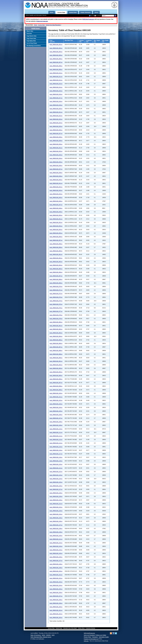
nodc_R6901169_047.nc (56, 205)
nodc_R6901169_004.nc (56, 52)
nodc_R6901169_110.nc (56, 429)
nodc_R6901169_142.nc (56, 543)
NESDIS (48, 635)
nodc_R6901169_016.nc (56, 94)
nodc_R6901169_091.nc (56, 361)
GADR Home (35, 28)
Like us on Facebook (89, 635)
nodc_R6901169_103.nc (56, 404)
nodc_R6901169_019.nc (56, 105)
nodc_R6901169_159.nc (56, 603)
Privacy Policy (88, 637)
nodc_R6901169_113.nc (56, 440)
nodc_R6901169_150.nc (56, 571)
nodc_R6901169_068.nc (56, 279)
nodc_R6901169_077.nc (56, 311)
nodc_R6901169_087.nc (56, 347)
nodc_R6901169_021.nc (56, 112)
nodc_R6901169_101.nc (56, 397)
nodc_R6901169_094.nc (56, 372)
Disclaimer (95, 637)
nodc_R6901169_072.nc (56, 294)
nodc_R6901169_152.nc (56, 578)
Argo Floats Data (31, 38)
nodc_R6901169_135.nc (56, 518)
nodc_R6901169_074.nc (56, 301)
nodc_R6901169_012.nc (56, 80)
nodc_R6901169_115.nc (56, 447)
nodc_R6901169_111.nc (56, 432)
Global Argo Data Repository (53, 25)
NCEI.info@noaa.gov (89, 633)
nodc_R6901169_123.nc (56, 475)
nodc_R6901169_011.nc (56, 77)
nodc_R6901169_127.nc (56, 489)
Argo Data (31, 41)
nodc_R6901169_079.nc (56, 319)
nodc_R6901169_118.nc (56, 457)
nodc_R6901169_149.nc (56, 568)
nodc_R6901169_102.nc (56, 400)
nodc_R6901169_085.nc (56, 340)
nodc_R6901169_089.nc (56, 354)
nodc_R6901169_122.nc (56, 472)
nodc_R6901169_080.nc (56, 322)
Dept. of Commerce (36, 635)
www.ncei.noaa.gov (42, 21)
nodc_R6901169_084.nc (56, 336)
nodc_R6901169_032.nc (56, 151)
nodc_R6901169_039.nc (56, 176)
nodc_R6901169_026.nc (56, 130)
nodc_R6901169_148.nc (56, 564)
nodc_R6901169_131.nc (56, 504)
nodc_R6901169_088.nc (56, 351)
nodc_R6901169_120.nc (56, 464)
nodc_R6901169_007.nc (56, 62)
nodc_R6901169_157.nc (56, 596)
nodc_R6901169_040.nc (56, 180)
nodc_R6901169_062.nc (56, 258)
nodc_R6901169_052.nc (56, 223)
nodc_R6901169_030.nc (56, 144)
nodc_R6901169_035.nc (56, 162)
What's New (30, 31)
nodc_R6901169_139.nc (56, 532)
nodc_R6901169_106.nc (56, 415)
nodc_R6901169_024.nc (56, 123)
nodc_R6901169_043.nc (56, 190)
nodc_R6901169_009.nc (56, 70)
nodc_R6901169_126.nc (56, 486)
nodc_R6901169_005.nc (56, 55)
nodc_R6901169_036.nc (56, 166)
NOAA (44, 635)
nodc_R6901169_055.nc (56, 233)
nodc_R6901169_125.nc (56, 482)
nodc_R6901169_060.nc (56, 251)
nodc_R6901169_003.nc (56, 48)
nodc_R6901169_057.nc (56, 240)
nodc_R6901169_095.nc (56, 376)
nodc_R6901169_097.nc (56, 383)
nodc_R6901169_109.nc (56, 425)
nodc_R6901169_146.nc (56, 557)
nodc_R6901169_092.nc (56, 365)
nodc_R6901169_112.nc (56, 436)
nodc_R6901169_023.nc (56, 119)
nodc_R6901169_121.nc (56, 468)
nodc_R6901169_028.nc (56, 137)
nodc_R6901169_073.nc (56, 297)
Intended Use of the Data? (70, 628)
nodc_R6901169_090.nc (56, 358)
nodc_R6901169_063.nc (56, 262)
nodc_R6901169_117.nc (56, 454)
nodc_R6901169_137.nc (56, 525)
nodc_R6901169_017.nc (56, 98)
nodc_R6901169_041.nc (56, 183)
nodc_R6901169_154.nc (56, 585)
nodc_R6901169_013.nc (56, 84)
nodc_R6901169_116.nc (56, 450)
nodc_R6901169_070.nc (56, 287)
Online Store (81, 628)
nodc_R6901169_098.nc (56, 386)
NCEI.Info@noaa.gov (88, 19)
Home (35, 25)
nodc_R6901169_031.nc (56, 148)
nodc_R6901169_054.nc (56, 230)
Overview (29, 34)
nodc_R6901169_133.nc (56, 511)
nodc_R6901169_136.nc (56, 521)
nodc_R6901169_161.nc (56, 610)
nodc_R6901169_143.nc (56, 546)
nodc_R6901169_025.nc (56, 126)
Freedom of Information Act (91, 639)
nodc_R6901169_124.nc (56, 479)
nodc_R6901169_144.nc (56, 550)
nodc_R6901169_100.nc (56, 393)
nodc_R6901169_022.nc (56, 116)
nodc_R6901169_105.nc (56, 411)
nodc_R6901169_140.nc (56, 536)
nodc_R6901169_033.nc (56, 155)
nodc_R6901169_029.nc (56, 141)
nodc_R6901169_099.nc (56, 390)
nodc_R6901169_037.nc (56, 169)
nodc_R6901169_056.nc (56, 237)
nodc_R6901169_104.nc (56, 408)
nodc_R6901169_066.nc (56, 272)
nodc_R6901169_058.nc (56, 244)
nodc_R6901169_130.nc (56, 500)
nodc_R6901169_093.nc (56, 368)
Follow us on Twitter (101, 635)
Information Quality (104, 637)
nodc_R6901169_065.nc (56, 269)
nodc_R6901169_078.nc (56, 315)
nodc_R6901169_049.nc (56, 212)
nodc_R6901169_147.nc (56, 561)
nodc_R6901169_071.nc (56, 290)
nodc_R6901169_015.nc (56, 91)
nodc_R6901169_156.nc (56, 593)
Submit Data (59, 628)
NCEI (53, 635)
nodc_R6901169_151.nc (56, 575)
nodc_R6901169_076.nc (56, 308)
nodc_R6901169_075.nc (56, 304)
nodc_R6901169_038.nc (56, 173)
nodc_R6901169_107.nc (56, 418)
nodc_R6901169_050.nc (56, 215)
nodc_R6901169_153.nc (56, 582)
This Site (92, 16)
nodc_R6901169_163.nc (56, 618)
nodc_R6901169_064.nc (56, 265)
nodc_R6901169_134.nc (56, 514)
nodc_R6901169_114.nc (56, 443)
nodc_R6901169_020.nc (56, 109)
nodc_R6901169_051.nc (56, 219)
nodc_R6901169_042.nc (56, 187)
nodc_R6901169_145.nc (56, 553)
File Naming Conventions (34, 46)
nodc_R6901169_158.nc (56, 600)
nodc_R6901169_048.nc (56, 208)
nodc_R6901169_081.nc (56, 326)
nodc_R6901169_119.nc (56, 461)
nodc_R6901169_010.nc (56, 73)
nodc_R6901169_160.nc (56, 607)
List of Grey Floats (32, 43)
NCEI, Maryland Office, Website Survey (41, 637)
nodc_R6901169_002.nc (56, 45)
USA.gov (86, 641)
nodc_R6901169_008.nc (56, 66)
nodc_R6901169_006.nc (56, 59)
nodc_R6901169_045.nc (56, 198)
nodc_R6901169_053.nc (56, 226)
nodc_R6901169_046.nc (56, 201)
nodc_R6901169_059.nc (56, 247)
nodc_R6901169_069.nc (56, 283)
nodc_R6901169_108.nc (56, 422)
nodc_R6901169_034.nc (56, 158)
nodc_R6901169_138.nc (56, 529)
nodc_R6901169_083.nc (56, 333)
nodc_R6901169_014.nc (56, 87)
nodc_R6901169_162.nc (56, 614)
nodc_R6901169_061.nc (56, 254)
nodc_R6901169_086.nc (56, 343)
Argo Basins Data (31, 36)
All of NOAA (98, 16)
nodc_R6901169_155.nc (56, 589)
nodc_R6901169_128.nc (56, 493)
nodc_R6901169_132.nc (56, 507)
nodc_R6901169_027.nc (56, 134)
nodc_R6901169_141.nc (56, 539)
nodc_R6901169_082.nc (56, 329)
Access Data (41, 25)
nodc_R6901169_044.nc (56, 194)
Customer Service (90, 628)
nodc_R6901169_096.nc (56, 379)
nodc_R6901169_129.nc (56, 496)
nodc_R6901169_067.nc (56, 276)
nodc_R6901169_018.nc (56, 101)
